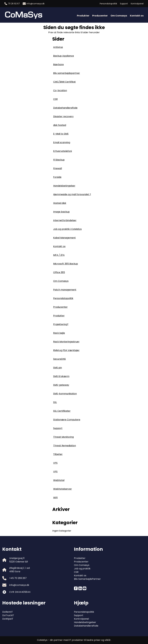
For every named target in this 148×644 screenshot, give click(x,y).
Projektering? (61, 324)
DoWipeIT (8, 619)
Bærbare (58, 64)
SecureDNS (59, 359)
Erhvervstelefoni (63, 151)
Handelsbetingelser (64, 186)
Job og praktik (82, 569)
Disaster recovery (63, 116)
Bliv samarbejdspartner (67, 73)
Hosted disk (60, 203)
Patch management (65, 290)
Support (124, 4)
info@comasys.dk (34, 4)
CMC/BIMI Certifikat (64, 82)
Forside (57, 177)
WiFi (55, 498)
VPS (55, 463)
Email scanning (62, 142)
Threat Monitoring (63, 437)
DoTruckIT (8, 615)
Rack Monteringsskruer (66, 342)
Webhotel (59, 480)
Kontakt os (137, 16)
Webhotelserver (63, 489)
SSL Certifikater (62, 411)
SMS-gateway (61, 385)
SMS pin (58, 368)
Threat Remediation (65, 446)
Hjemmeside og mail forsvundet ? (72, 194)
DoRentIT (8, 612)
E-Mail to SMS (61, 134)
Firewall (58, 168)
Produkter (83, 16)
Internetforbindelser (65, 220)
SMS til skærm (61, 376)
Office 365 (59, 272)
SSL (55, 402)
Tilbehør (58, 454)
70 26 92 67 (12, 4)
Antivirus (58, 47)
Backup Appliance (64, 56)
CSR (55, 99)
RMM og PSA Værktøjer (66, 350)
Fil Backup (59, 160)
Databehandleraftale (65, 108)
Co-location (60, 90)
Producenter (100, 16)
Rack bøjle (59, 333)
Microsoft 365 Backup (66, 264)
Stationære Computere (67, 420)
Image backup (61, 212)
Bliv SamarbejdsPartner (87, 579)
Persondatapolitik (108, 4)
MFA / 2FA (59, 255)
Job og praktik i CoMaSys (67, 229)
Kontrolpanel (137, 4)
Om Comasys (119, 16)
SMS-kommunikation (65, 394)
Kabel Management (64, 238)
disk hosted (60, 125)
